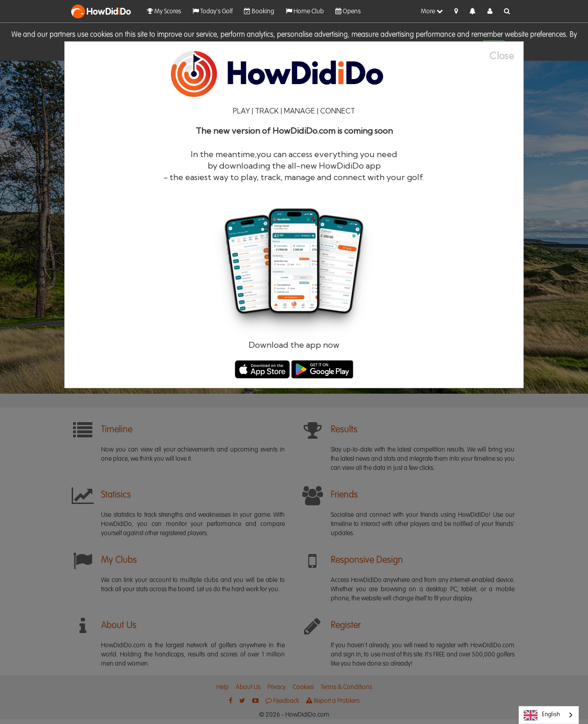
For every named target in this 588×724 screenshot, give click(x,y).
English (542, 715)
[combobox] (549, 715)
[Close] (506, 56)
